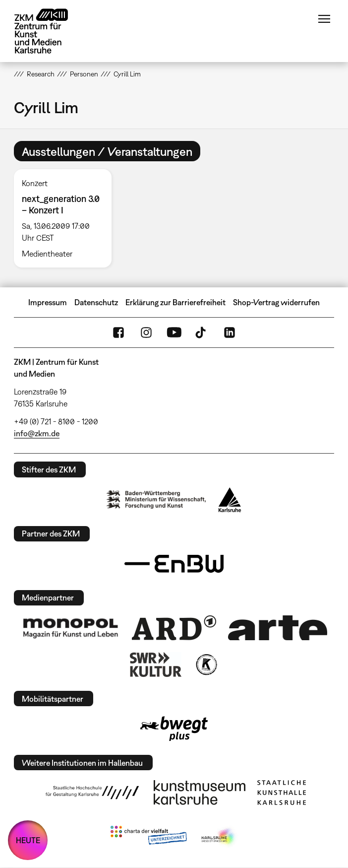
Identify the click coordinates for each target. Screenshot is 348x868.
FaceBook (118, 333)
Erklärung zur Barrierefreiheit (175, 302)
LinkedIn (230, 333)
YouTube (174, 333)
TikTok (202, 333)
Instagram (146, 333)
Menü (324, 19)
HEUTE (28, 840)
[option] (67, 218)
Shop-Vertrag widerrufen (276, 302)
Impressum (48, 302)
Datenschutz (96, 302)
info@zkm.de (37, 433)
